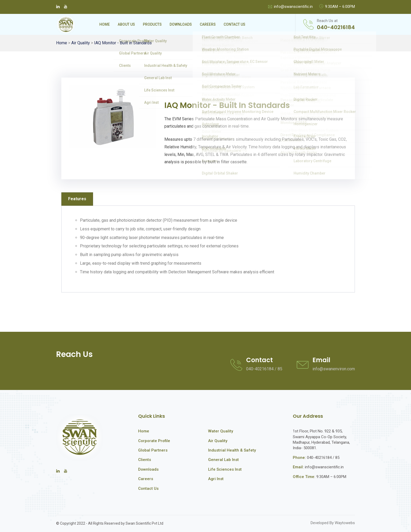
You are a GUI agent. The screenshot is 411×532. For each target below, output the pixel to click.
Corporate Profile (154, 441)
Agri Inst (216, 479)
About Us (126, 24)
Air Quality (81, 43)
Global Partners (153, 450)
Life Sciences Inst (225, 469)
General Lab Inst (223, 460)
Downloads (181, 24)
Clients (145, 460)
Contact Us (234, 24)
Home (105, 24)
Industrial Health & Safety (232, 450)
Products (152, 24)
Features (77, 199)
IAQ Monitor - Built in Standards (123, 43)
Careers (208, 24)
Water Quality (221, 431)
